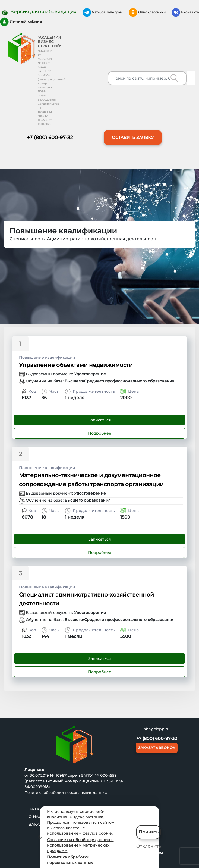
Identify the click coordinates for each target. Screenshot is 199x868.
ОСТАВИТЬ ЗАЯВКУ (133, 137)
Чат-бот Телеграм (103, 13)
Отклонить (149, 846)
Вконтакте (185, 13)
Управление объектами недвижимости (76, 365)
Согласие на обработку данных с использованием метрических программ (80, 845)
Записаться (100, 420)
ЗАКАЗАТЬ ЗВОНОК (157, 748)
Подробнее (100, 433)
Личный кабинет (22, 22)
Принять (149, 832)
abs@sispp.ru (157, 729)
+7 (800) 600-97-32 (50, 138)
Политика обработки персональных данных (66, 792)
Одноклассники (147, 13)
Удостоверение (90, 374)
